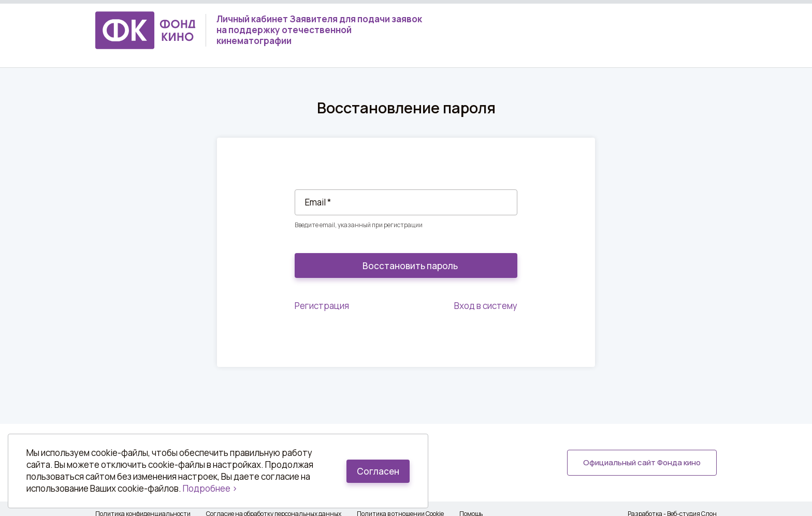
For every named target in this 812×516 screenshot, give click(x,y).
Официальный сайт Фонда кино (642, 462)
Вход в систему (486, 306)
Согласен (378, 471)
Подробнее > (210, 489)
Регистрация (322, 306)
